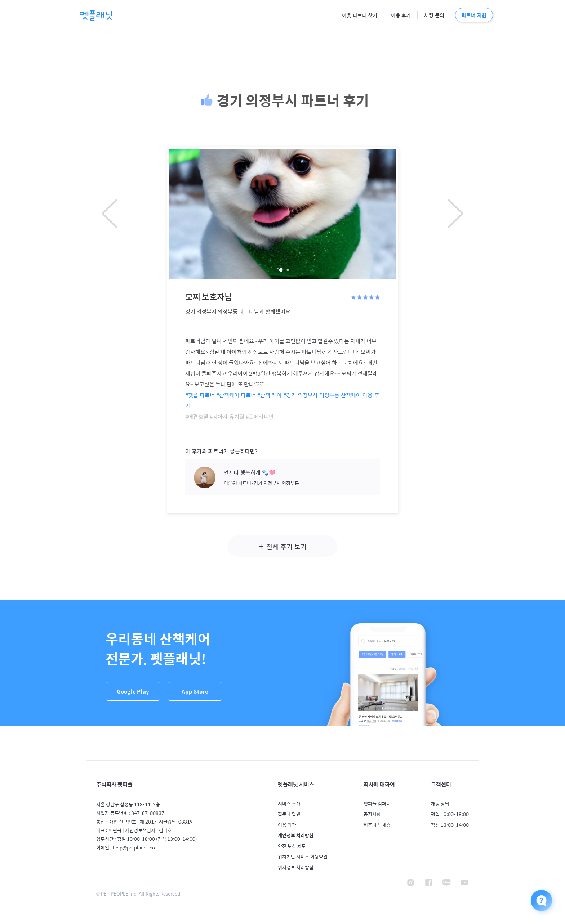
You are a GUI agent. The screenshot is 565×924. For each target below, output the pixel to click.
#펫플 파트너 (200, 395)
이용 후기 (401, 16)
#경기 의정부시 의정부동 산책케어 (322, 395)
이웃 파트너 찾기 (360, 16)
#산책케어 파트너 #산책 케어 (249, 395)
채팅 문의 (434, 16)
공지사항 (372, 814)
